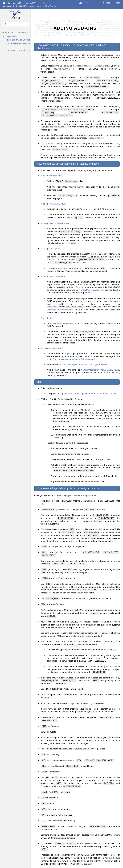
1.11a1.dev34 (32, 3)
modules (107, 3)
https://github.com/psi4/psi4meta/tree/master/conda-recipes (88, 385)
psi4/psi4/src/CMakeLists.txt (56, 217)
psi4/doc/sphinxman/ (53, 340)
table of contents (15, 32)
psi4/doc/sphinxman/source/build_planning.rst (86, 356)
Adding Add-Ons (50, 6)
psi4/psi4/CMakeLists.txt (54, 198)
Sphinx (98, 865)
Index (118, 3)
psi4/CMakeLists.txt (52, 171)
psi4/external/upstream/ (54, 269)
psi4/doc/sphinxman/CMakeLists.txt (102, 362)
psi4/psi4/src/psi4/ (51, 242)
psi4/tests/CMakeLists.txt (64, 315)
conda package (55, 139)
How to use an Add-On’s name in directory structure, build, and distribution (18, 40)
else (7, 47)
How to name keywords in (18, 50)
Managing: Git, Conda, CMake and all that (21, 6)
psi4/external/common (94, 283)
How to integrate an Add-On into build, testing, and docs (18, 43)
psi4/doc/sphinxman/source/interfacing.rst (75, 351)
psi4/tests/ (47, 310)
